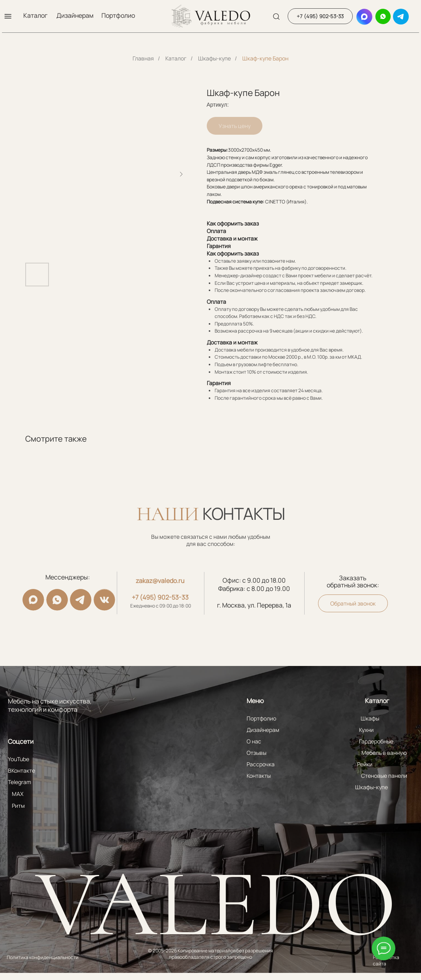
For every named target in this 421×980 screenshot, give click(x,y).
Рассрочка (261, 764)
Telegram (20, 782)
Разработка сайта (386, 960)
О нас (254, 741)
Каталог (35, 15)
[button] (8, 16)
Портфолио (118, 15)
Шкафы (370, 718)
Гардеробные (376, 741)
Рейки (365, 764)
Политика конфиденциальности (43, 957)
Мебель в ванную (384, 753)
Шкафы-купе (214, 58)
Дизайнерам (75, 15)
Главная (143, 58)
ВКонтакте (22, 770)
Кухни (366, 730)
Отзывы (256, 753)
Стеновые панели (384, 776)
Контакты (259, 776)
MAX (18, 794)
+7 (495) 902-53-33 (160, 597)
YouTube (19, 759)
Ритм (18, 806)
